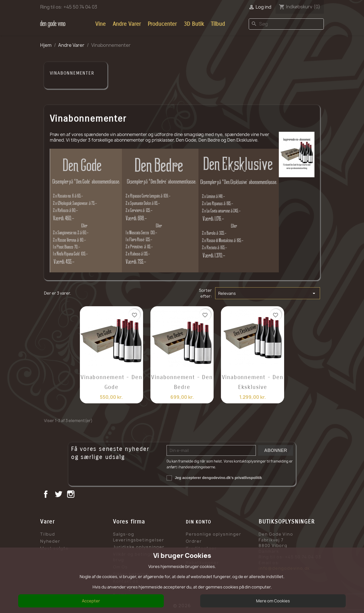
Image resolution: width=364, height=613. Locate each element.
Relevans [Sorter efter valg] (267, 293)
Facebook (46, 495)
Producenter (162, 24)
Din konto (199, 522)
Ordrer (194, 541)
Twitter (59, 495)
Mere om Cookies (273, 601)
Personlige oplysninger (214, 534)
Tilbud (218, 24)
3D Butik (194, 24)
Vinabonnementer (72, 73)
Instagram (71, 495)
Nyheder (50, 541)
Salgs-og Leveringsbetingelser (139, 537)
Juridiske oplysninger (139, 547)
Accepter (91, 601)
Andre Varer (127, 24)
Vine (100, 24)
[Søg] (286, 24)
